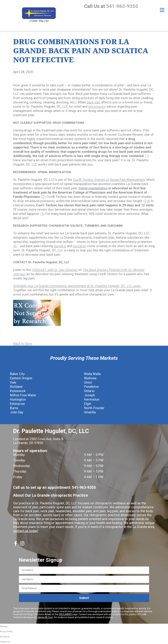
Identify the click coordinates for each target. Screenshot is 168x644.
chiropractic (97, 107)
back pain (94, 102)
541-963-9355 (122, 6)
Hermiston (92, 399)
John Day (16, 412)
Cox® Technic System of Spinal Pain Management (109, 180)
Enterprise (17, 404)
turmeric (60, 246)
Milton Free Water (23, 395)
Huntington (18, 399)
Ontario (89, 391)
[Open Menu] (162, 10)
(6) (15, 246)
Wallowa (90, 378)
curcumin (79, 246)
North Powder (94, 408)
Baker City (17, 374)
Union (88, 382)
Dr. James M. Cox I (44, 617)
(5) (42, 214)
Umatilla (90, 412)
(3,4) (147, 201)
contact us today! (26, 531)
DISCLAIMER (65, 614)
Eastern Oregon (21, 378)
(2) (44, 197)
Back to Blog (22, 344)
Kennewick (18, 391)
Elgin (88, 404)
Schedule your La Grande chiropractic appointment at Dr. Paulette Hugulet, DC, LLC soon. (77, 286)
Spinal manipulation (93, 188)
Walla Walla (92, 374)
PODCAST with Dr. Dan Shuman (55, 270)
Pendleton (91, 387)
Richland (16, 387)
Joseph (89, 395)
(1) (147, 156)
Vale (13, 382)
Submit (84, 598)
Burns (14, 408)
